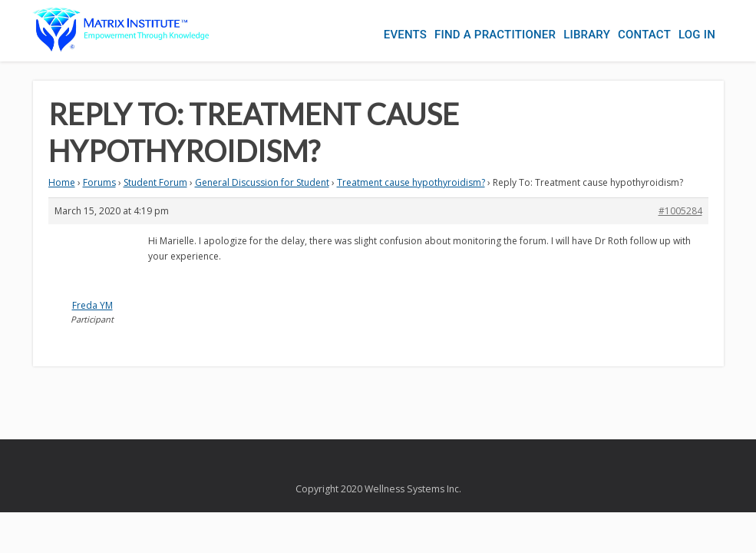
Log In (697, 35)
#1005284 (680, 211)
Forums (99, 182)
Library (587, 35)
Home (62, 182)
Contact (644, 35)
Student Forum (155, 182)
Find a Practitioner (495, 35)
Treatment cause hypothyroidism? (411, 182)
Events (405, 35)
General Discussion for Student (262, 182)
